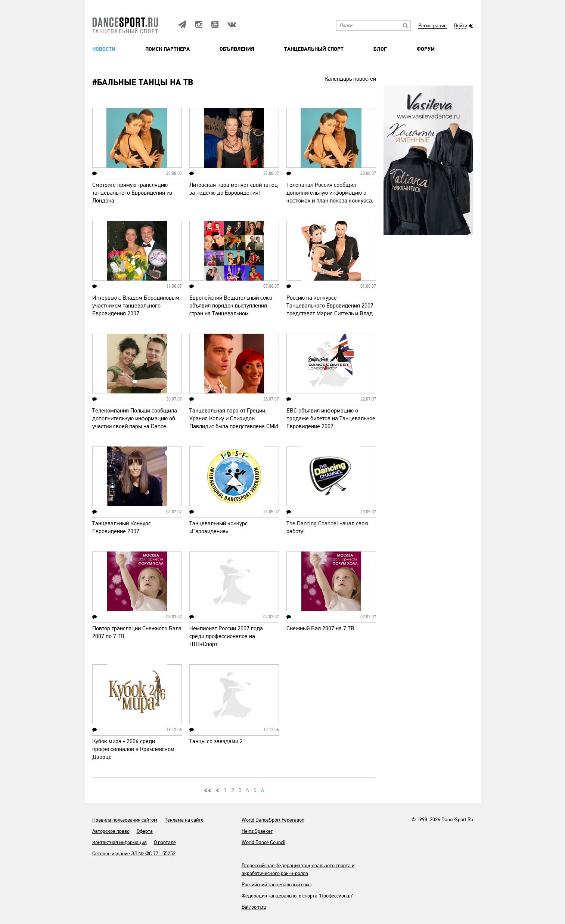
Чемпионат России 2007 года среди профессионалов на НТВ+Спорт (226, 636)
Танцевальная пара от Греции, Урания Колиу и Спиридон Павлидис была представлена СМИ (234, 418)
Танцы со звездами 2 (216, 741)
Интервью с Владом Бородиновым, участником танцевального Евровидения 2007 (136, 306)
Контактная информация (119, 842)
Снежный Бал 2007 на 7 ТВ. (321, 628)
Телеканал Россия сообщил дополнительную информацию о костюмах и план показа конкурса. (330, 193)
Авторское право (111, 831)
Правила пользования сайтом (125, 820)
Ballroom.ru (254, 907)
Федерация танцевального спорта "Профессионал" (297, 896)
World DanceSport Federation (273, 820)
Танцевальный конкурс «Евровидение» (218, 527)
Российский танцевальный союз (277, 885)
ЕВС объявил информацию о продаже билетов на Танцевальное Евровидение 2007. (331, 418)
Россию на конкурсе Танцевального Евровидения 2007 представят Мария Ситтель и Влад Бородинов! (330, 310)
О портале (165, 842)
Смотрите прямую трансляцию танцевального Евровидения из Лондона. (132, 193)
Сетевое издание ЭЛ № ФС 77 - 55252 (134, 854)
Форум (426, 49)
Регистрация (432, 26)
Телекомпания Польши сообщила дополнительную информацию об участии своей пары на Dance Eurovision (135, 422)
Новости (104, 49)
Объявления (237, 49)
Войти (461, 26)
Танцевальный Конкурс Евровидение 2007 (122, 527)
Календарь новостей (350, 79)
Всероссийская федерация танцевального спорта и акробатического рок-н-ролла (298, 869)
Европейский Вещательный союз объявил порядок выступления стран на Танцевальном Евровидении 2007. (231, 310)
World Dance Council (263, 842)
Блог (380, 49)
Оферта (145, 831)
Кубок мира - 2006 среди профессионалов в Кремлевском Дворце (133, 749)
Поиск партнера (167, 49)
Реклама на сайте (184, 820)
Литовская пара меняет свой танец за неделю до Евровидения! (234, 189)
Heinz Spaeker (257, 831)
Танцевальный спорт (314, 49)
